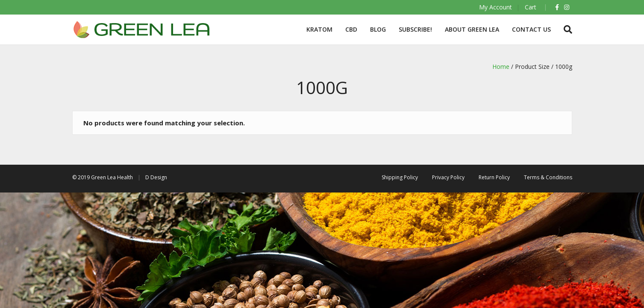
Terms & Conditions (548, 177)
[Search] (565, 30)
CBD (351, 29)
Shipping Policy (400, 177)
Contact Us (531, 29)
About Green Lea (472, 29)
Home (501, 67)
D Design (156, 177)
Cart (531, 7)
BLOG (378, 29)
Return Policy (494, 177)
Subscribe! (415, 29)
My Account (495, 7)
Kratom (319, 29)
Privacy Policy (448, 177)
